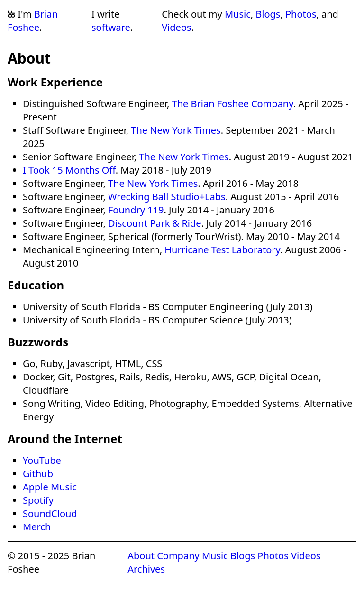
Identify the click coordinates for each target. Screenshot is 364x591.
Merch (37, 527)
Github (38, 474)
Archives (146, 569)
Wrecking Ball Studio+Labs (167, 197)
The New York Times (176, 130)
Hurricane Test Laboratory (222, 250)
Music (238, 14)
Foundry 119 (136, 210)
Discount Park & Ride (155, 223)
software (111, 27)
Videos (176, 27)
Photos (301, 14)
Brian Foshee (33, 21)
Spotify (38, 500)
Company (178, 556)
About (141, 556)
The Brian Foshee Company (233, 104)
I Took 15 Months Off (69, 170)
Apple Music (50, 487)
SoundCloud (50, 513)
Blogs (268, 14)
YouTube (42, 460)
